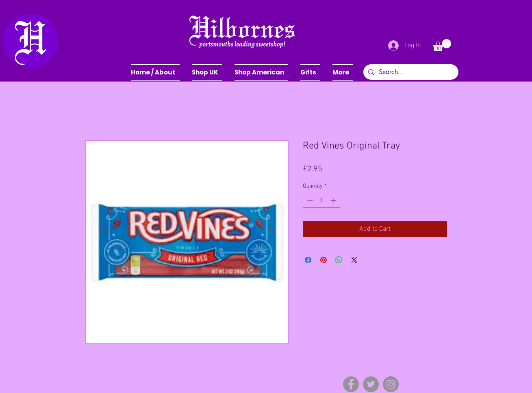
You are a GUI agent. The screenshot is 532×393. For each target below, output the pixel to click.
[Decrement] (309, 200)
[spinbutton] (321, 200)
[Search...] (410, 72)
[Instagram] (391, 384)
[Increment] (334, 200)
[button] (207, 72)
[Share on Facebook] (308, 260)
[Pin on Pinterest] (324, 260)
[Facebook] (351, 384)
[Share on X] (354, 260)
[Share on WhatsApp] (339, 260)
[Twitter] (371, 384)
